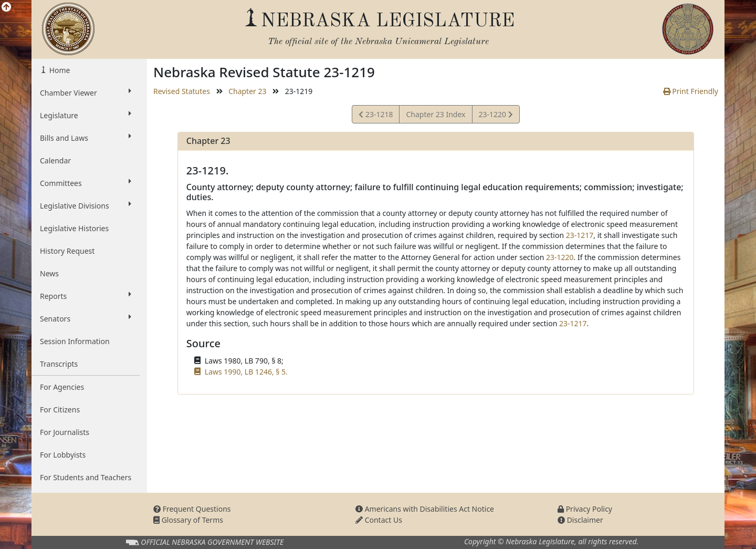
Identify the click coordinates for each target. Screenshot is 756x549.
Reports (86, 296)
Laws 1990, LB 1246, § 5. (246, 372)
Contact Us (379, 520)
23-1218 (376, 116)
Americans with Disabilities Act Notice (425, 509)
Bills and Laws (86, 138)
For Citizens (60, 410)
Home (59, 70)
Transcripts (59, 364)
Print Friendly (691, 91)
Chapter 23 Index (435, 114)
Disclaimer (580, 520)
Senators (86, 318)
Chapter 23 (247, 91)
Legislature (86, 115)
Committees (86, 183)
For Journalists (65, 432)
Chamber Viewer (86, 92)
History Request (67, 251)
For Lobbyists (63, 455)
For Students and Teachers (86, 477)
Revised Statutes (182, 91)
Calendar (55, 160)
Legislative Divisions (86, 205)
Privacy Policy (585, 509)
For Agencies (62, 387)
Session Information (75, 341)
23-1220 (496, 116)
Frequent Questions (192, 509)
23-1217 (580, 235)
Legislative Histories (74, 228)
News (49, 273)
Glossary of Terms (188, 520)
